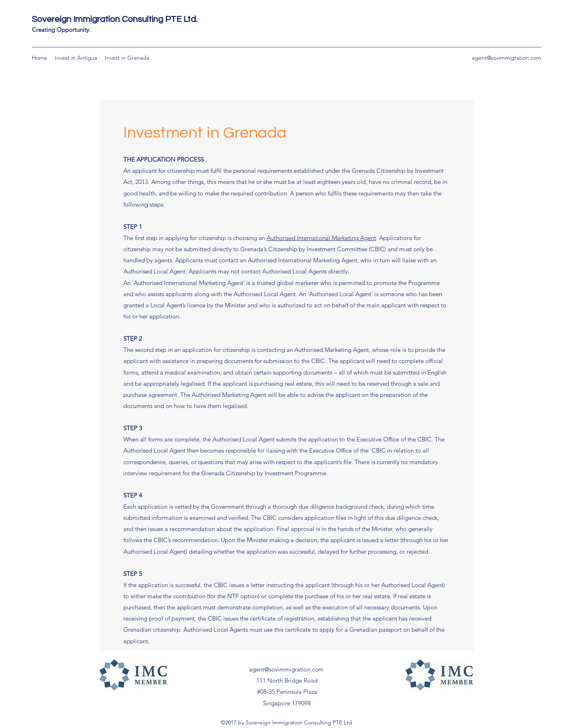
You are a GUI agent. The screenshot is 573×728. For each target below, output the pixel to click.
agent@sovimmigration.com (507, 58)
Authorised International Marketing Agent (321, 238)
